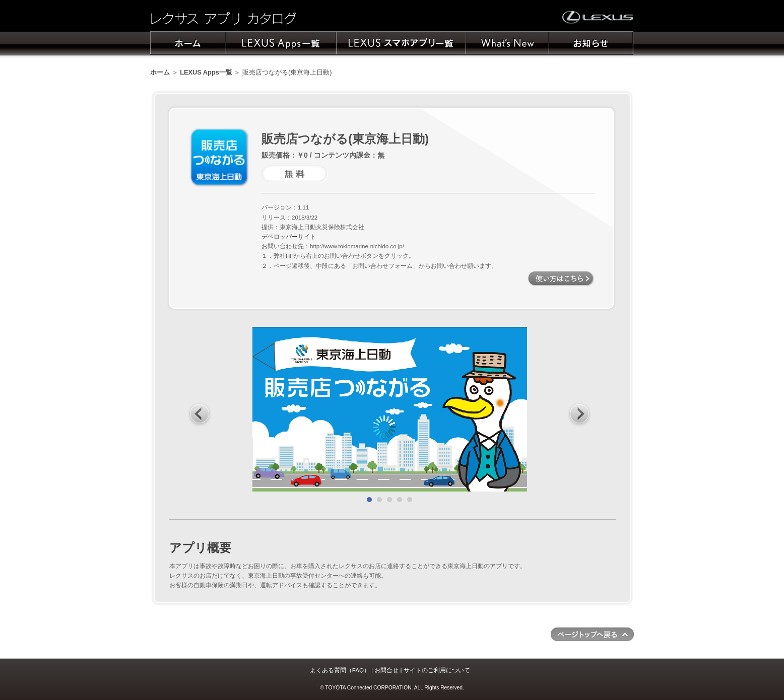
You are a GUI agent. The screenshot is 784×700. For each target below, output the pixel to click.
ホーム (160, 72)
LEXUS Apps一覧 (206, 72)
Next (579, 414)
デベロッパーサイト (289, 237)
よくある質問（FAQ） (340, 670)
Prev (200, 414)
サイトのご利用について (437, 670)
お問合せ (386, 670)
